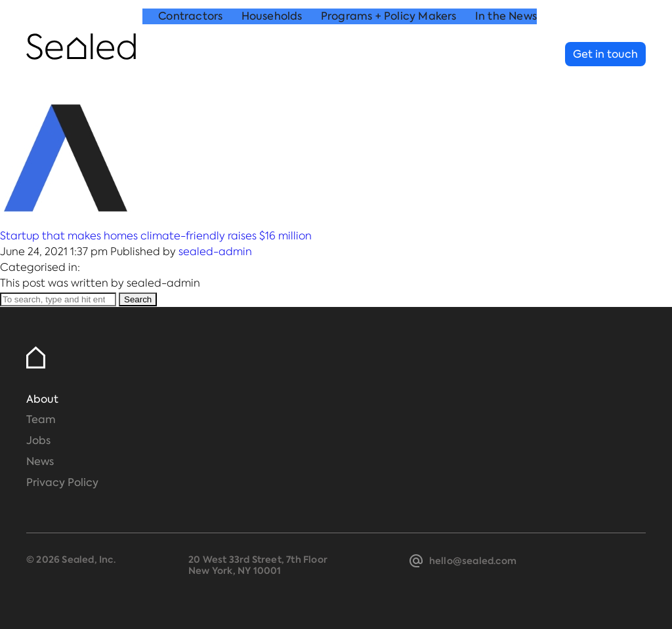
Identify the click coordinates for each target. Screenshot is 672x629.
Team (41, 419)
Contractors (190, 55)
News (40, 461)
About (42, 399)
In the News (506, 55)
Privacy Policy (62, 482)
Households (272, 55)
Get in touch (605, 54)
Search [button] (138, 299)
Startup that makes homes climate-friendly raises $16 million (156, 236)
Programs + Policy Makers (389, 55)
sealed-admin (215, 252)
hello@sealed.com (473, 561)
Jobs (38, 440)
